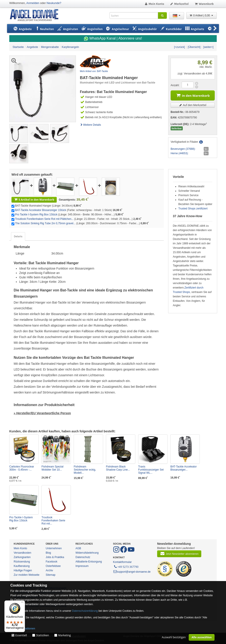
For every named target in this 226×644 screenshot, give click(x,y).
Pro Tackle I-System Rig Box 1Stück (36, 215)
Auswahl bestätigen (174, 637)
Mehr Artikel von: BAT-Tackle (94, 71)
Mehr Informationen (23, 629)
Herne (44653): (180, 153)
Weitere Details (90, 125)
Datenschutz (83, 557)
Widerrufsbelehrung (87, 553)
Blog (48, 553)
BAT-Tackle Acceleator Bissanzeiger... (184, 468)
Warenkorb (204, 4)
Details (18, 236)
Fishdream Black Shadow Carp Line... (118, 468)
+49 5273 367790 (126, 566)
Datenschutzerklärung (85, 611)
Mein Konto (154, 4)
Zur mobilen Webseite (27, 575)
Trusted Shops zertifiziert (193, 209)
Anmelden (33, 3)
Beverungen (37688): (183, 149)
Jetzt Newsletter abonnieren (179, 553)
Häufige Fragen (23, 570)
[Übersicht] (194, 47)
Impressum (82, 566)
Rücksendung (22, 562)
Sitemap (51, 575)
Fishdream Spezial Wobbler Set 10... (52, 468)
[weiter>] (208, 47)
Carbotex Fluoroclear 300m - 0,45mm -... (22, 468)
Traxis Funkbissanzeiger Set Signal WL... (151, 470)
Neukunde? (54, 3)
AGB (78, 548)
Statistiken (43, 635)
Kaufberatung (22, 566)
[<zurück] (180, 47)
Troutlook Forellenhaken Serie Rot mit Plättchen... (44, 219)
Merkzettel (179, 4)
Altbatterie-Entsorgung (89, 562)
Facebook (52, 562)
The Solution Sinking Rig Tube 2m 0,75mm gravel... (45, 223)
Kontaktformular (122, 562)
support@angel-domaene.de (132, 572)
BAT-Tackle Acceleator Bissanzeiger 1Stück (40, 210)
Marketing (65, 635)
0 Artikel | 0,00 (202, 15)
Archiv (49, 570)
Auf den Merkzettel (193, 105)
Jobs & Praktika (55, 557)
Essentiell (21, 635)
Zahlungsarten (22, 557)
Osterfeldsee (53, 566)
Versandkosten (22, 553)
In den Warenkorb (193, 95)
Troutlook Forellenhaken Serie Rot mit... (53, 521)
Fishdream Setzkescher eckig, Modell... (85, 470)
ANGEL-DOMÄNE (36, 15)
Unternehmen (54, 548)
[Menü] (22, 603)
